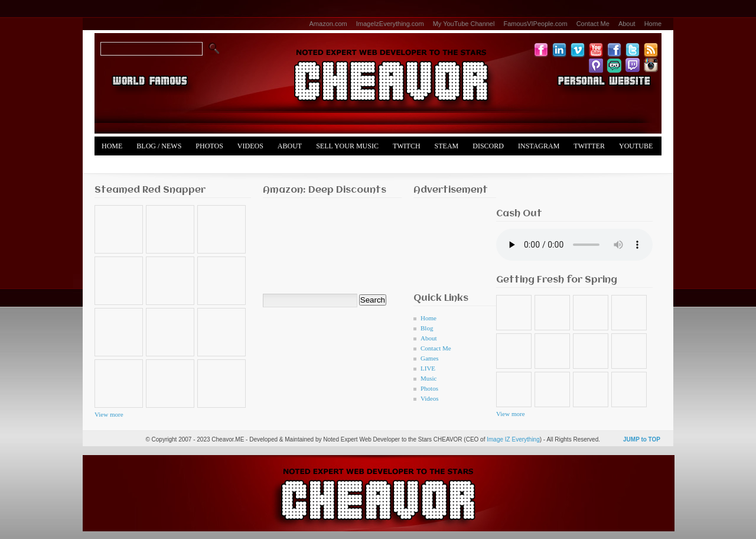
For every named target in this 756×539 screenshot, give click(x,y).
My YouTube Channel (464, 24)
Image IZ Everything (513, 439)
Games (430, 358)
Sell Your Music (347, 146)
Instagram (539, 146)
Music (429, 378)
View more (109, 414)
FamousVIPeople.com (535, 24)
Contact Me (593, 24)
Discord (488, 146)
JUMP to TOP (642, 439)
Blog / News (159, 146)
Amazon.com (328, 24)
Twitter (589, 146)
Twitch (407, 146)
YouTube (636, 146)
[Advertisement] (450, 242)
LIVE (428, 368)
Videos (250, 146)
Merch (114, 165)
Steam (447, 146)
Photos (209, 146)
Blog (427, 328)
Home (653, 24)
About (627, 24)
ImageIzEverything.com (390, 24)
